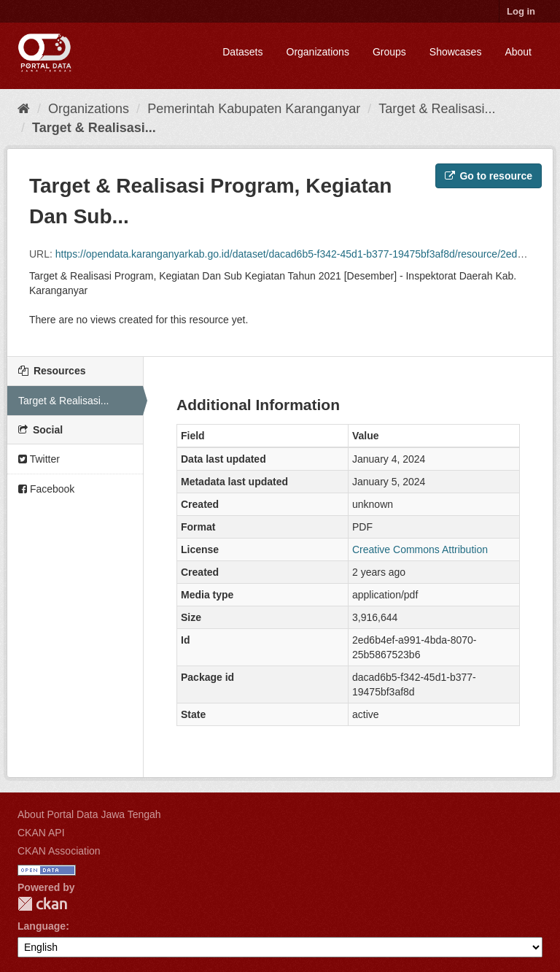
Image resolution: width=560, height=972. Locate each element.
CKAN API (41, 833)
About (518, 52)
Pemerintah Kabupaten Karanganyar (254, 109)
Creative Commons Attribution (420, 549)
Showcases (456, 52)
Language (42, 926)
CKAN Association (59, 851)
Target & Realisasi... (437, 109)
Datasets (242, 52)
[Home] (24, 109)
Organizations (318, 52)
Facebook (46, 489)
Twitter (39, 459)
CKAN (42, 904)
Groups (389, 52)
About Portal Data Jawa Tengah (89, 814)
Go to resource (489, 176)
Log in (521, 11)
